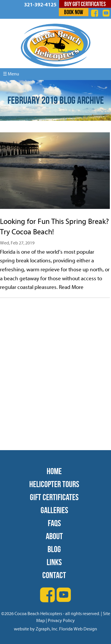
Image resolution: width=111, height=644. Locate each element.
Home (54, 471)
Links (54, 562)
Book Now (74, 12)
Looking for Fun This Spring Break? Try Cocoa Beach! (54, 227)
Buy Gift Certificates (85, 4)
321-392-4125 (40, 5)
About (54, 536)
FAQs (54, 523)
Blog (54, 549)
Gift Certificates (54, 497)
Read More (71, 287)
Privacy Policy (61, 621)
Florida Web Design (78, 629)
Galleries (54, 510)
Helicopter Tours (54, 484)
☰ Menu (11, 74)
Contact (54, 575)
